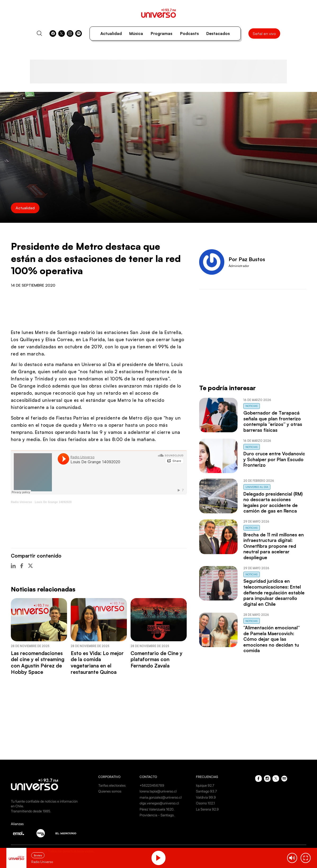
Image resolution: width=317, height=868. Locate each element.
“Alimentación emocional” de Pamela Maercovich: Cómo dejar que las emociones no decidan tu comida (272, 639)
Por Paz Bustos (247, 259)
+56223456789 (152, 785)
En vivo (38, 855)
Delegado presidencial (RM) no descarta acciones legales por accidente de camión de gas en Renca (273, 502)
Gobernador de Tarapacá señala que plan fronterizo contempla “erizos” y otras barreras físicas (273, 421)
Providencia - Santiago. (157, 815)
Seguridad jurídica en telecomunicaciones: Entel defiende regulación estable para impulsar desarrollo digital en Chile (274, 592)
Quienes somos (110, 791)
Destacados (218, 34)
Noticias (252, 406)
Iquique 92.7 (205, 785)
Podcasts (189, 34)
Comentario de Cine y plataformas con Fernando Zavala (157, 659)
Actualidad (111, 34)
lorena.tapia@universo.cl (158, 791)
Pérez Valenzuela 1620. (157, 809)
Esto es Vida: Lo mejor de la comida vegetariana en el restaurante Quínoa (97, 663)
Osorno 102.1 (205, 803)
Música (136, 34)
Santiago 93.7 (206, 791)
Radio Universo (21, 502)
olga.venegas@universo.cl (159, 803)
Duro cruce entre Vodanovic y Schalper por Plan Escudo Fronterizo (274, 459)
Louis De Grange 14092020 (53, 502)
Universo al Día (257, 487)
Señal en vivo (264, 33)
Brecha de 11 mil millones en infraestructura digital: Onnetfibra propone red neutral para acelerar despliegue (274, 546)
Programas (162, 34)
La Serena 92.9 (207, 809)
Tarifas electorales (112, 785)
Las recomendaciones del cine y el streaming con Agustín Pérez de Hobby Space (38, 663)
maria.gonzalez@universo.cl (161, 797)
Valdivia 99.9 (206, 797)
